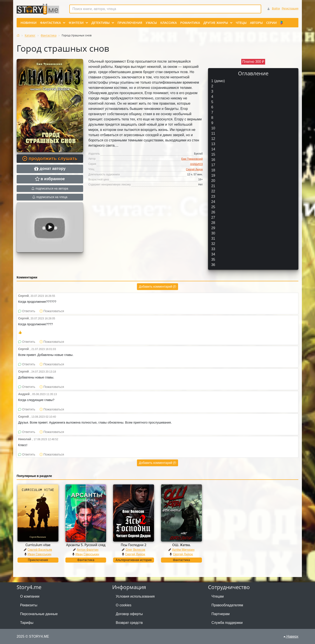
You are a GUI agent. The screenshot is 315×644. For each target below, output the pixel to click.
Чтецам (218, 596)
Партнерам (221, 614)
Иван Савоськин (39, 554)
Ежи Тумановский (192, 159)
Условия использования (135, 596)
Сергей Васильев (40, 550)
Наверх (291, 636)
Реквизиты (29, 605)
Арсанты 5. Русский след (86, 545)
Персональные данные (39, 614)
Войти (276, 8)
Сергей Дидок (194, 169)
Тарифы (27, 623)
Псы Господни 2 (134, 545)
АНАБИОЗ (196, 164)
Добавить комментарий (157, 287)
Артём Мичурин (183, 550)
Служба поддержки (227, 623)
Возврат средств (129, 623)
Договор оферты (129, 614)
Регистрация (290, 8)
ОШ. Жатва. (181, 545)
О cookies (123, 605)
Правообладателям (227, 605)
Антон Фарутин (88, 550)
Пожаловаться (52, 311)
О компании (30, 596)
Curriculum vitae (38, 545)
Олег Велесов (135, 550)
